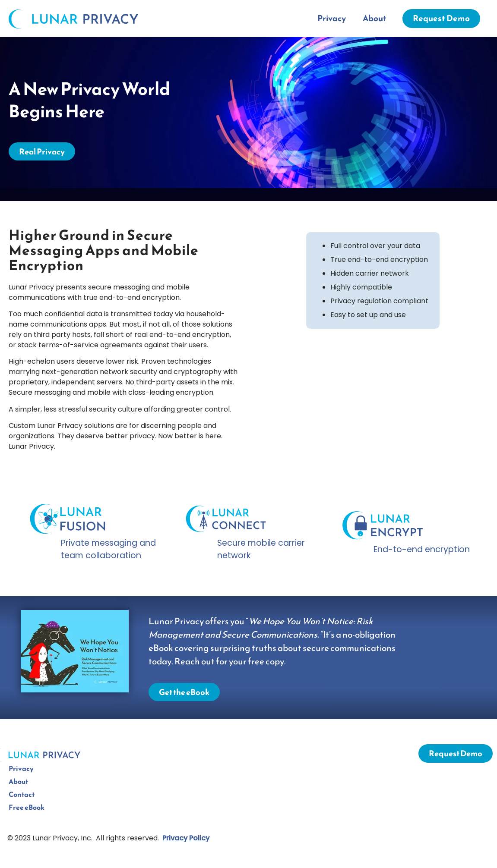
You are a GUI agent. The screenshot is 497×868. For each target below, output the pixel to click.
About (375, 18)
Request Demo (441, 18)
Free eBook (27, 807)
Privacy (332, 18)
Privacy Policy (186, 838)
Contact (22, 794)
